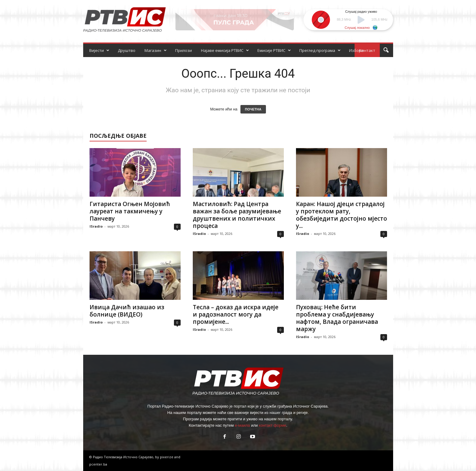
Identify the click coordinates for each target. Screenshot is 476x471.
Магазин (156, 50)
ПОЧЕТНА (253, 109)
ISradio (96, 226)
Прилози (184, 50)
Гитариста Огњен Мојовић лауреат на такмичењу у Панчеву (130, 211)
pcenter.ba (98, 464)
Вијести (99, 50)
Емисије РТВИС (274, 50)
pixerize (167, 457)
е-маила (242, 425)
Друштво (127, 50)
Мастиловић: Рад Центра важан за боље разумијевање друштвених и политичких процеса (237, 215)
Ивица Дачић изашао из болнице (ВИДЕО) (127, 311)
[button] (386, 50)
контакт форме (273, 425)
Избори (356, 50)
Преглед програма (320, 50)
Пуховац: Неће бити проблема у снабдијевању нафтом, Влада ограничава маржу (337, 318)
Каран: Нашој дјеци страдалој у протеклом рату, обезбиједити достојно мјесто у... (342, 215)
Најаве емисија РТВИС (225, 50)
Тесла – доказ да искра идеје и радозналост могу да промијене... (236, 314)
